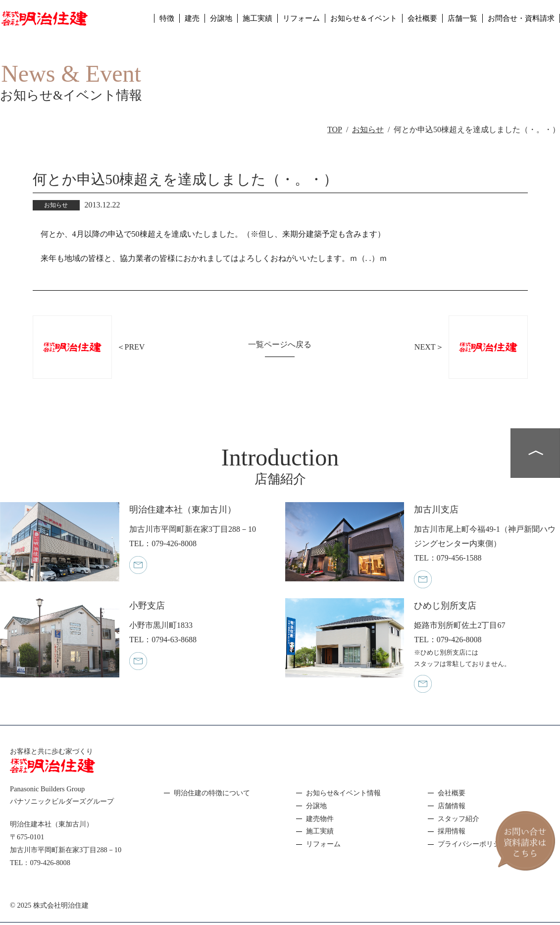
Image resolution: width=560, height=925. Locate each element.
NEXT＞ (429, 347)
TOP (335, 129)
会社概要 (415, 22)
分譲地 (203, 22)
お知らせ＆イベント (353, 22)
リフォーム (287, 22)
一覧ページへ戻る (280, 344)
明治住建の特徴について (212, 793)
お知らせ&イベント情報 (343, 793)
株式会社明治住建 (61, 905)
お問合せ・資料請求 (519, 22)
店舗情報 (452, 806)
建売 (173, 22)
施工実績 (241, 22)
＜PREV (131, 347)
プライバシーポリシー (472, 844)
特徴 (147, 22)
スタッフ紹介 (458, 819)
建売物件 (320, 819)
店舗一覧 (457, 22)
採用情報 (452, 831)
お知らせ (368, 129)
